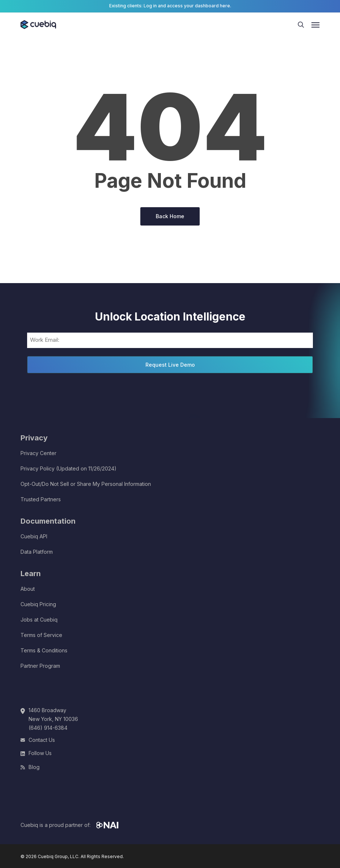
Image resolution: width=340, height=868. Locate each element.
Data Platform (37, 552)
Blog (34, 767)
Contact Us (42, 740)
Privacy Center (38, 453)
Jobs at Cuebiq (39, 620)
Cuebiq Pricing (38, 604)
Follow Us (40, 753)
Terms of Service (41, 635)
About (28, 589)
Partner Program (40, 666)
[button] (315, 25)
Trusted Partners (41, 499)
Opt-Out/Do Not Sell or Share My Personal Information (86, 484)
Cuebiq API (34, 536)
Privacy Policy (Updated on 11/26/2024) (69, 468)
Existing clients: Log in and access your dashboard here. (170, 6)
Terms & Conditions (44, 650)
